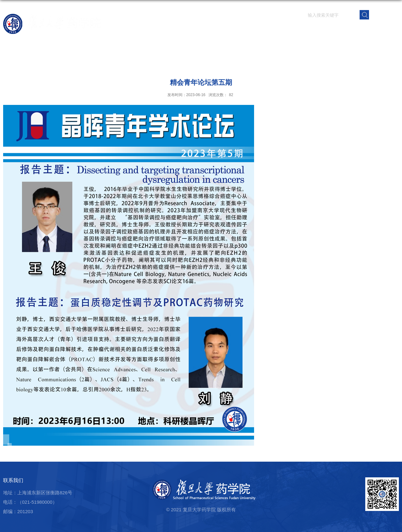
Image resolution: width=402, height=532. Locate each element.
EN (384, 14)
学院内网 (387, 30)
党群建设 (341, 30)
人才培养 (294, 30)
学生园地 (318, 30)
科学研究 (271, 30)
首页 (206, 30)
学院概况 (225, 30)
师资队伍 (248, 30)
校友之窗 (364, 30)
